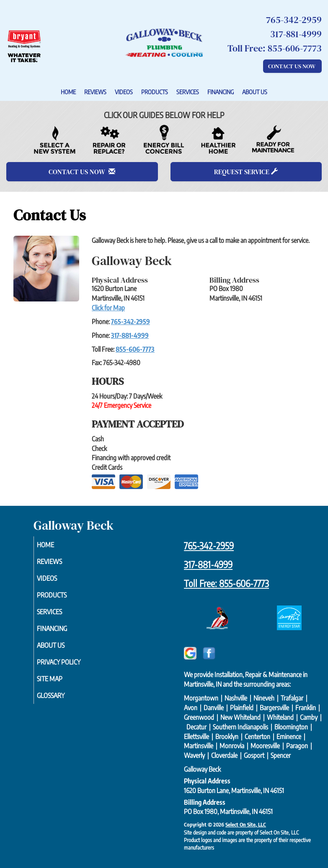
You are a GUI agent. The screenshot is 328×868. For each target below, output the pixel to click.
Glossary (60, 695)
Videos (124, 92)
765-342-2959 (130, 322)
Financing (221, 92)
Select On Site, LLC (246, 824)
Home (68, 92)
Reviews (95, 92)
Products (155, 92)
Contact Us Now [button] (292, 66)
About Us (255, 92)
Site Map (59, 679)
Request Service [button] (246, 172)
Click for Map (108, 308)
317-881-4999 (130, 335)
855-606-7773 (135, 349)
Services (188, 92)
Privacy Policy (68, 662)
